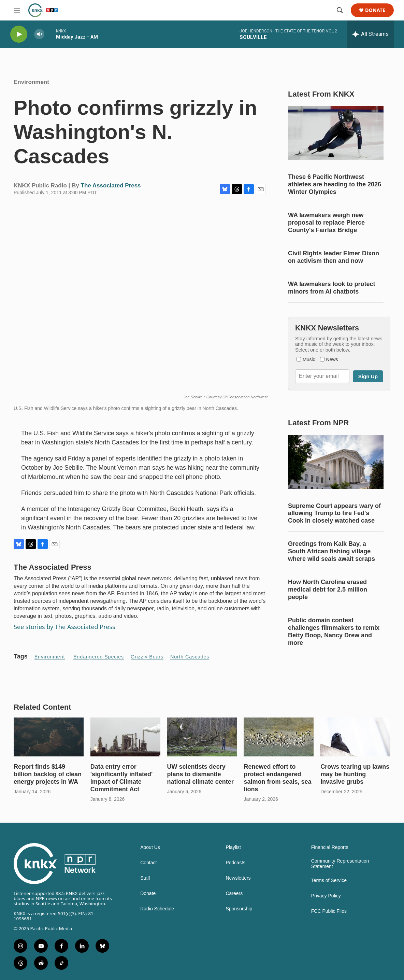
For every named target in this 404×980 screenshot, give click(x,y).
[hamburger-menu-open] (17, 10)
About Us (150, 847)
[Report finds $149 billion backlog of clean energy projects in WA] (49, 737)
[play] (19, 34)
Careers (234, 893)
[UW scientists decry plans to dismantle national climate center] (202, 737)
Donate (375, 10)
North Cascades (190, 657)
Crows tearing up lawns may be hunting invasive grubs (355, 774)
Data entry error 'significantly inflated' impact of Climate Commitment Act (122, 778)
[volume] (39, 34)
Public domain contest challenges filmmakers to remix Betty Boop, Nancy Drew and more (334, 631)
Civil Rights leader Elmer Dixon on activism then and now (334, 257)
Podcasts (235, 863)
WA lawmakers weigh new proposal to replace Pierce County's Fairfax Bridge (326, 223)
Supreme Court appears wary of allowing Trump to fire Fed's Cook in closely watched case (334, 513)
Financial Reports (330, 847)
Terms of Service (329, 880)
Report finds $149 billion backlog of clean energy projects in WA (48, 774)
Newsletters (238, 878)
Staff (145, 878)
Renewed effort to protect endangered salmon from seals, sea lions (277, 778)
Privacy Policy (326, 896)
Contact (148, 863)
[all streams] (371, 34)
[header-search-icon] (340, 10)
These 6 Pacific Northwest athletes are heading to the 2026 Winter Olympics (335, 184)
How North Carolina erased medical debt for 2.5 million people (328, 590)
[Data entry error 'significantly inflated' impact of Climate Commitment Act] (125, 737)
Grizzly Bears (147, 657)
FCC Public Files (329, 911)
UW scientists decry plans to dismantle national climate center (200, 774)
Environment (31, 82)
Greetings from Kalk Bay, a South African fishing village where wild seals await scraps (331, 551)
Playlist (233, 847)
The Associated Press (111, 186)
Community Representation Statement (340, 864)
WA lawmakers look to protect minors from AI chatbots (331, 288)
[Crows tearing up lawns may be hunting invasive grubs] (355, 737)
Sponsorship (239, 909)
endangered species (99, 657)
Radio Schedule (157, 909)
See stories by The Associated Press (64, 627)
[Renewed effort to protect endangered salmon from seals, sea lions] (279, 737)
